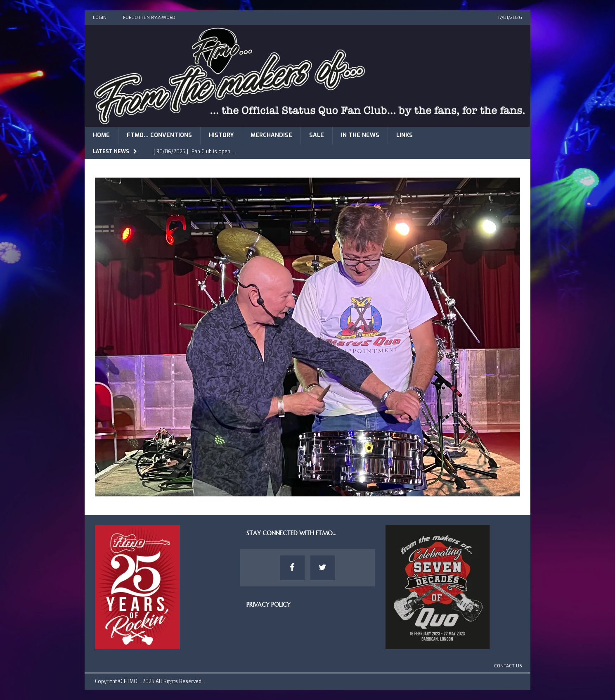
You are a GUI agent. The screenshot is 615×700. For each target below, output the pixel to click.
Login (100, 18)
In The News (360, 135)
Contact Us (508, 666)
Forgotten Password (149, 18)
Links (404, 135)
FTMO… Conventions (159, 135)
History (221, 135)
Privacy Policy (268, 605)
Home (101, 135)
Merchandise (271, 135)
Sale (317, 135)
